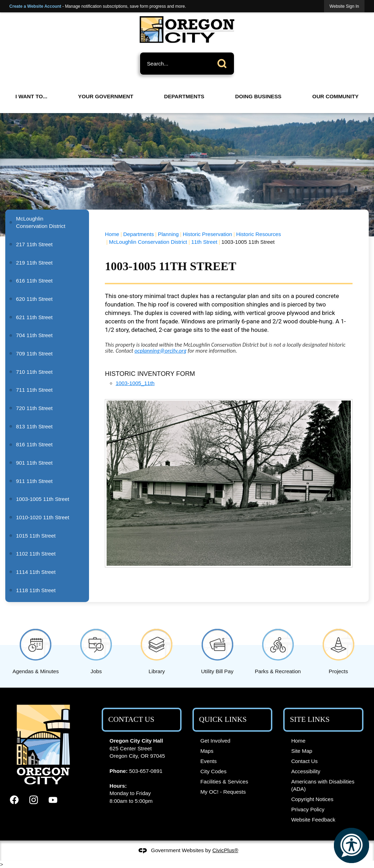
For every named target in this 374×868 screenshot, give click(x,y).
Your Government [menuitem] (106, 96)
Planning (168, 234)
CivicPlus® (226, 850)
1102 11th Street (36, 554)
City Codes (213, 771)
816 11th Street (34, 444)
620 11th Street (34, 299)
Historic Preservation (208, 234)
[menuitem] (47, 222)
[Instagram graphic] (34, 800)
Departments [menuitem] (184, 96)
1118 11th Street (36, 590)
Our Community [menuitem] (336, 96)
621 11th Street (34, 317)
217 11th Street (34, 244)
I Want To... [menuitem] (31, 96)
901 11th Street (34, 463)
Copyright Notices (312, 799)
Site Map (302, 751)
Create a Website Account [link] (35, 6)
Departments (138, 234)
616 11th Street (34, 281)
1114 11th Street (36, 572)
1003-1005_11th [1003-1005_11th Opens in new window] (135, 383)
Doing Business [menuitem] (258, 96)
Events (208, 761)
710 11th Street (34, 372)
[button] (224, 62)
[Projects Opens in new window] (338, 650)
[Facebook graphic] (14, 800)
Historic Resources (258, 234)
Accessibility (306, 771)
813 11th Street (34, 426)
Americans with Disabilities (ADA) (323, 785)
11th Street (204, 242)
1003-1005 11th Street (43, 499)
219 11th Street (34, 263)
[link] (344, 6)
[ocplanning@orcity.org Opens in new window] (160, 351)
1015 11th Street (36, 536)
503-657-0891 (146, 771)
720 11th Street (34, 408)
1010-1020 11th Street (43, 517)
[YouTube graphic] (53, 800)
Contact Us (305, 761)
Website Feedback (313, 820)
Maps (207, 751)
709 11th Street (34, 354)
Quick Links (223, 719)
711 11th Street (34, 390)
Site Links (310, 719)
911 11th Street (34, 481)
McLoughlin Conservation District (148, 242)
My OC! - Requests (223, 792)
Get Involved (215, 741)
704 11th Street (34, 335)
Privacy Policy (308, 809)
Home (112, 234)
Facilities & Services (224, 782)
